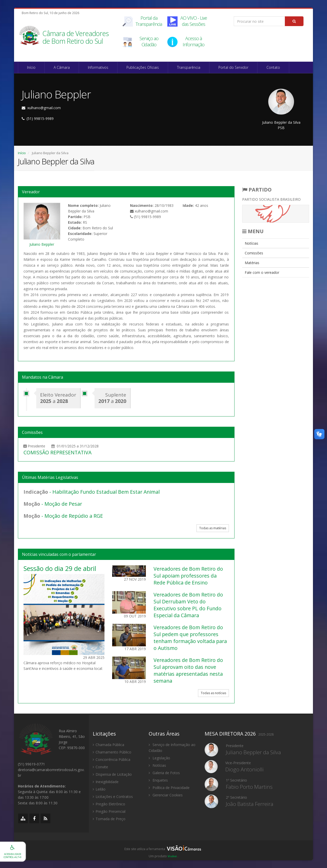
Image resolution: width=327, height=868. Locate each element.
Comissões (254, 253)
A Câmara (62, 67)
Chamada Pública (108, 745)
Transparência (189, 67)
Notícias (252, 243)
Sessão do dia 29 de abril (60, 568)
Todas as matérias (213, 528)
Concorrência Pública (112, 759)
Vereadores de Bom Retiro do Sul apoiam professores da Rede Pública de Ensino (188, 576)
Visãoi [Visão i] (172, 856)
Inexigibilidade (106, 782)
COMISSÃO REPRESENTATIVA (57, 452)
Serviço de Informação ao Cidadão (172, 748)
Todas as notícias (213, 693)
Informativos (98, 67)
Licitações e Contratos (113, 797)
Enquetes (158, 780)
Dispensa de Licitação (112, 774)
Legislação (159, 758)
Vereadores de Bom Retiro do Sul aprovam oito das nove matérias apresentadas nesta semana (188, 670)
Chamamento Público (112, 752)
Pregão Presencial (109, 811)
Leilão (99, 789)
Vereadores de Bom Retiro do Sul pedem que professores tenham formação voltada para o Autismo (190, 638)
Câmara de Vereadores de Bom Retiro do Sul (75, 38)
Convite (100, 767)
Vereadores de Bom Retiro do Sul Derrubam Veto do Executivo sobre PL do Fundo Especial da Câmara (188, 605)
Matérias (252, 263)
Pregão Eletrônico (109, 804)
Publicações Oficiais (143, 67)
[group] (163, 850)
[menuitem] (276, 243)
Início (31, 67)
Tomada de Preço (109, 819)
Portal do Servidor (233, 67)
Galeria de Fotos (164, 773)
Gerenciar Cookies (166, 795)
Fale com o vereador (262, 272)
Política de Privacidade (169, 788)
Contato (273, 67)
